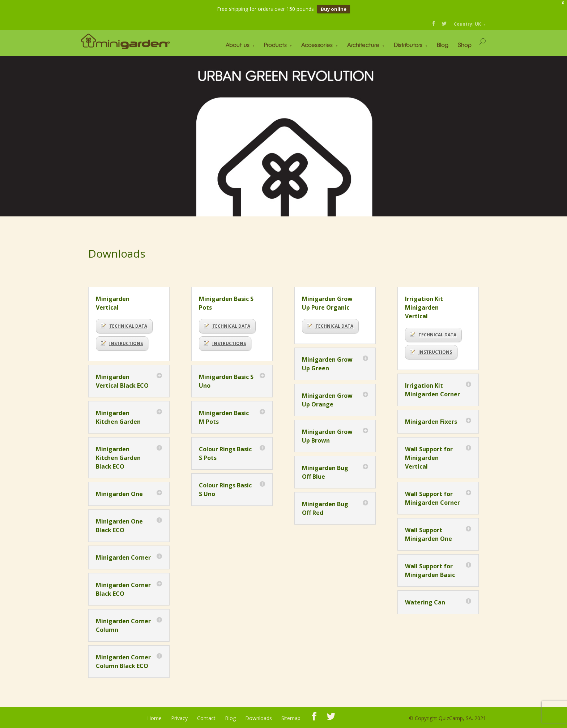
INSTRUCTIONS (122, 343)
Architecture (363, 45)
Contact (206, 718)
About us (238, 45)
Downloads (259, 718)
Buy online (334, 9)
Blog (443, 45)
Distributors (408, 45)
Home (154, 718)
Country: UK (467, 24)
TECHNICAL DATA (124, 326)
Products (275, 45)
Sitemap (291, 718)
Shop (465, 45)
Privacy (179, 718)
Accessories (317, 45)
